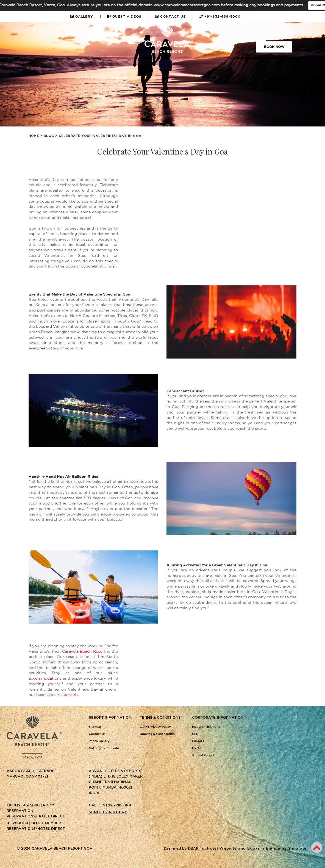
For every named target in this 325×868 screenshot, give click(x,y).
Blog (49, 136)
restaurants (68, 695)
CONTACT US (175, 17)
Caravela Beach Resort (84, 652)
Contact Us (97, 734)
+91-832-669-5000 (224, 17)
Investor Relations (206, 727)
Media (197, 748)
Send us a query (108, 812)
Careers (198, 741)
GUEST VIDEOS (128, 17)
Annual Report (203, 756)
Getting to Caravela (104, 748)
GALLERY (86, 17)
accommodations (45, 679)
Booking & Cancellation (157, 734)
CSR (195, 734)
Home (34, 136)
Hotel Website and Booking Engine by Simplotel (257, 849)
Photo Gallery (99, 741)
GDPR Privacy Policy (155, 727)
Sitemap (95, 727)
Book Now (274, 47)
